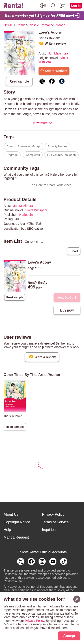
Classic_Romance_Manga (24, 146)
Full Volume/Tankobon (61, 155)
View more (40, 123)
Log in (76, 6)
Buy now (67, 310)
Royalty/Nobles (57, 146)
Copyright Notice (17, 522)
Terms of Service (55, 522)
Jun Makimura (58, 53)
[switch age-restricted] (43, 5)
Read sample (19, 81)
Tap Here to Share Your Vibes (51, 185)
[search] (53, 6)
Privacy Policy (53, 514)
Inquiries (49, 530)
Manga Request (16, 537)
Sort (74, 251)
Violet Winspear (36, 210)
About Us (11, 514)
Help (7, 530)
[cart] (63, 6)
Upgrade (12, 155)
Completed (33, 155)
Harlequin (26, 215)
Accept (69, 636)
